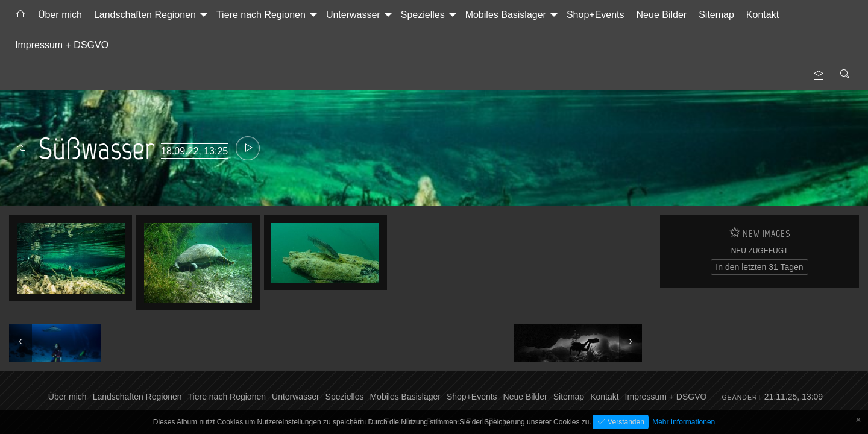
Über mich (60, 15)
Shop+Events (596, 15)
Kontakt (763, 15)
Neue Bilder (662, 15)
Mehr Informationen (684, 422)
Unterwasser (353, 15)
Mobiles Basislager (506, 15)
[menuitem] (20, 15)
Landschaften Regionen (145, 15)
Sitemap (716, 15)
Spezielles (423, 15)
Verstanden (625, 422)
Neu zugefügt (760, 251)
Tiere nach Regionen (261, 15)
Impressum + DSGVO (62, 45)
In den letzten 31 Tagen (759, 267)
